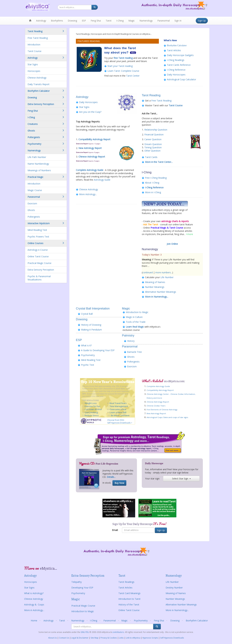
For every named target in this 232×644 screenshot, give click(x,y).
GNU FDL (85, 632)
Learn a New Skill (118, 412)
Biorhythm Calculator (177, 45)
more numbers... (164, 272)
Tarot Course (34, 51)
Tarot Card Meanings (129, 593)
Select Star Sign (181, 479)
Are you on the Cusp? (90, 112)
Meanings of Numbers (39, 170)
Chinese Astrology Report (92, 157)
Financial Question (154, 134)
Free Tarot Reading (38, 38)
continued (148, 272)
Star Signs (33, 64)
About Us (53, 638)
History (131, 341)
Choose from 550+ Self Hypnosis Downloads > (120, 421)
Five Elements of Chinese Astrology (162, 410)
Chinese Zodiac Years (156, 406)
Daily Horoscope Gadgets (180, 55)
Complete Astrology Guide (90, 170)
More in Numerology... (157, 297)
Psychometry (88, 355)
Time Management (119, 406)
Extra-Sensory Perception (41, 270)
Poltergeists (34, 217)
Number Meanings (155, 287)
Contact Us (64, 638)
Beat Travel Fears (118, 403)
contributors (118, 632)
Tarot (109, 21)
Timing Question (153, 147)
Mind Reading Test (37, 230)
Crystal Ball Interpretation (93, 308)
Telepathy (77, 582)
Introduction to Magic (137, 312)
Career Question (153, 139)
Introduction (34, 45)
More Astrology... (88, 194)
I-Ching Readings (175, 60)
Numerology (146, 21)
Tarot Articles (174, 50)
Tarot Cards (151, 157)
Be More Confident (120, 415)
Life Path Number (37, 157)
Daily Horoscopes (176, 75)
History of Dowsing (91, 325)
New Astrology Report (90, 148)
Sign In (178, 21)
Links (121, 638)
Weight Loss (91, 403)
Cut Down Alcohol (93, 409)
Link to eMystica (133, 638)
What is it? (86, 345)
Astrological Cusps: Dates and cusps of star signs (167, 417)
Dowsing (72, 21)
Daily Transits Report (39, 84)
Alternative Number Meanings (161, 292)
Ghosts (31, 210)
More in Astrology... (34, 610)
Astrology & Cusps (34, 605)
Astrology (41, 21)
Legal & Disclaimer (80, 638)
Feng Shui (96, 21)
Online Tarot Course (38, 256)
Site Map (94, 638)
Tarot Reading (151, 95)
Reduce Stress (92, 415)
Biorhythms (57, 21)
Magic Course (35, 190)
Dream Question (153, 144)
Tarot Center (133, 76)
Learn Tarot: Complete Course (123, 71)
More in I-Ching (153, 192)
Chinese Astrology (37, 78)
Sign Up (202, 21)
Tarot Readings (126, 582)
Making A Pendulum (91, 330)
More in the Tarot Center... (159, 162)
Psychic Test (88, 365)
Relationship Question (156, 130)
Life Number (167, 277)
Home (34, 620)
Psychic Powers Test (38, 237)
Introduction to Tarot (129, 599)
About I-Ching (152, 183)
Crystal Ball (85, 314)
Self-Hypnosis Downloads (172, 638)
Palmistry (128, 335)
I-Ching (120, 21)
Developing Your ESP (82, 588)
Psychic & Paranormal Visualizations (39, 278)
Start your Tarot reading (120, 66)
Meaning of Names (155, 282)
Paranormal (164, 21)
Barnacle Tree (134, 352)
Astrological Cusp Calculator (181, 79)
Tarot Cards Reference (178, 65)
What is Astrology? (34, 593)
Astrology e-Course (38, 250)
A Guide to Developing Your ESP (98, 350)
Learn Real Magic (135, 327)
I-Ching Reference (176, 70)
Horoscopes (34, 71)
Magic (132, 21)
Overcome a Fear (118, 409)
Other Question (152, 151)
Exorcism (32, 203)
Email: (115, 530)
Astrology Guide (102, 180)
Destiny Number (174, 588)
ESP (84, 21)
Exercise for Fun (92, 406)
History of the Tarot (129, 605)
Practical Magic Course (39, 263)
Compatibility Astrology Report (94, 139)
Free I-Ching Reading (156, 178)
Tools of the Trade (136, 322)
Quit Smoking (91, 412)
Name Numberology (38, 164)
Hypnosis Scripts (150, 638)
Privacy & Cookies (109, 638)
